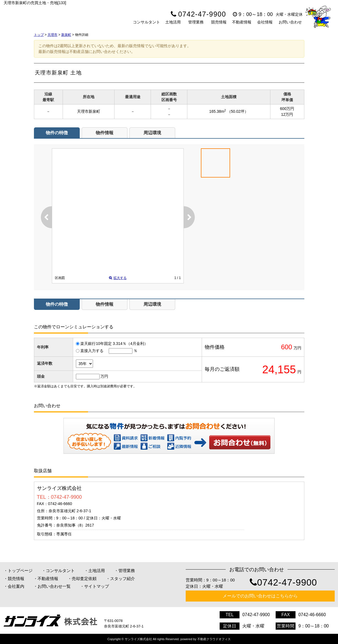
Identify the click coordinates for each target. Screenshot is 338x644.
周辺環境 (152, 133)
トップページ (20, 571)
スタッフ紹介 (123, 579)
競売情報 (219, 22)
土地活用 (173, 22)
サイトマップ (97, 586)
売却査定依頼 (84, 579)
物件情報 (105, 133)
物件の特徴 (57, 133)
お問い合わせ (290, 22)
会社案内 (16, 586)
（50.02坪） (238, 111)
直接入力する (92, 351)
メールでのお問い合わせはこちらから (260, 596)
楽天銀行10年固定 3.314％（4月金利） (114, 344)
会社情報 (265, 22)
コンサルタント (147, 22)
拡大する (118, 278)
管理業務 (196, 22)
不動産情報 (242, 22)
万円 (104, 376)
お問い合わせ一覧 (54, 586)
